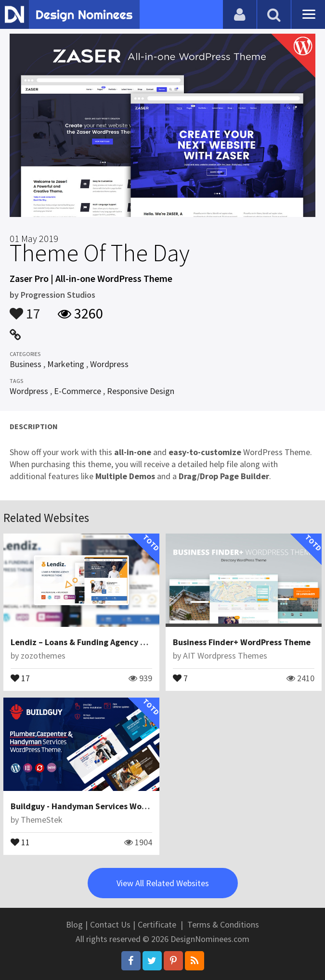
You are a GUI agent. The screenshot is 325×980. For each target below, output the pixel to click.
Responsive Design (141, 391)
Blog (74, 924)
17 (25, 309)
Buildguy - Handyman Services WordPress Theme (105, 806)
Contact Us (110, 924)
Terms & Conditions (223, 924)
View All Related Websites (163, 883)
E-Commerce (78, 391)
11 (20, 841)
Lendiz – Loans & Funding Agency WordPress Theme (110, 642)
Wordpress (109, 364)
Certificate (157, 924)
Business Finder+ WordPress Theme (242, 642)
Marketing (66, 364)
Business (26, 364)
